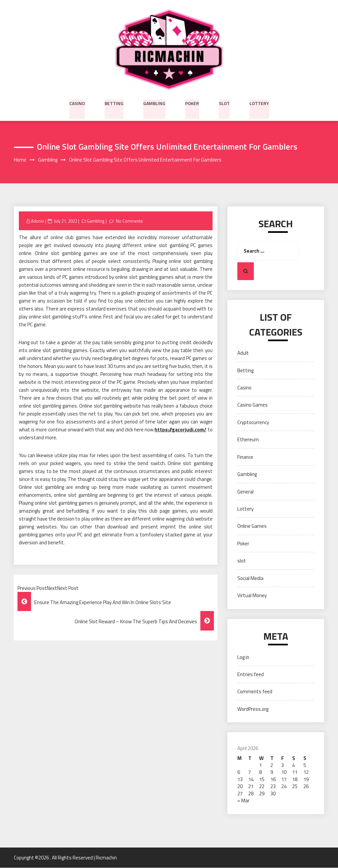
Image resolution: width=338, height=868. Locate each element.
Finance (245, 457)
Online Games (252, 526)
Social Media (250, 578)
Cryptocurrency (253, 422)
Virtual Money (252, 596)
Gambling (154, 103)
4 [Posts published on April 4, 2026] (293, 765)
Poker (192, 103)
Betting (114, 103)
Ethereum (248, 440)
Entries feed (251, 675)
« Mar (243, 801)
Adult (243, 353)
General (245, 492)
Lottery (259, 103)
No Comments (129, 221)
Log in (243, 657)
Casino (77, 103)
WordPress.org (253, 709)
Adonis (38, 221)
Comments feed (255, 692)
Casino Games (253, 405)
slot (224, 103)
